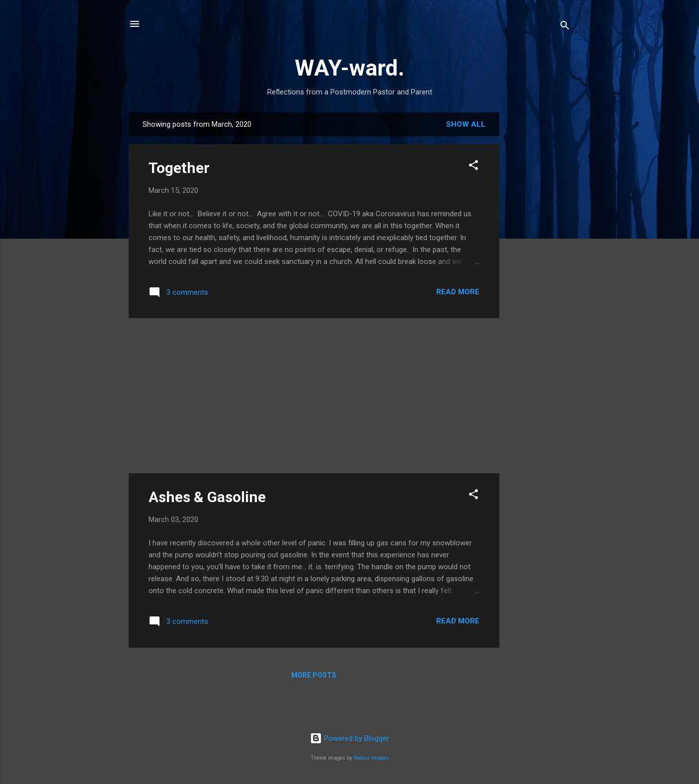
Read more (458, 292)
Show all (466, 124)
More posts (314, 675)
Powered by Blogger (349, 738)
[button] (473, 167)
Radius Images (371, 758)
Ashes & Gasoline (207, 497)
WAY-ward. (349, 68)
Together (179, 168)
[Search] (565, 27)
